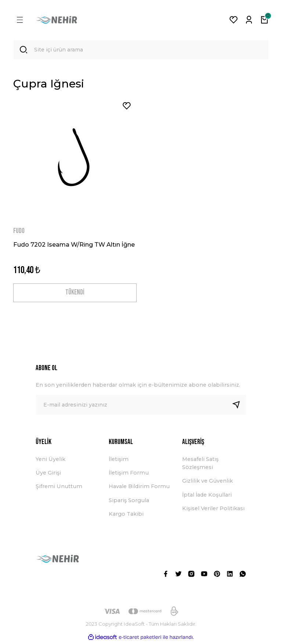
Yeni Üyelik (50, 461)
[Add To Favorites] (127, 107)
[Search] (141, 50)
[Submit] (239, 407)
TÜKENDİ (75, 294)
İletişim (119, 461)
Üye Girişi (48, 474)
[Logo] (57, 20)
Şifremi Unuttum (59, 488)
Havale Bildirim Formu (139, 488)
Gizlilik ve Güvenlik (207, 483)
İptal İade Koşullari (207, 496)
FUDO (19, 232)
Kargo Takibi (126, 516)
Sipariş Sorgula (129, 502)
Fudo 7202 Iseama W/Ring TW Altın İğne (74, 245)
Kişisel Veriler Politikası (213, 510)
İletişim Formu (129, 474)
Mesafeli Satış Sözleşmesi (200, 465)
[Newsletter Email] (141, 407)
